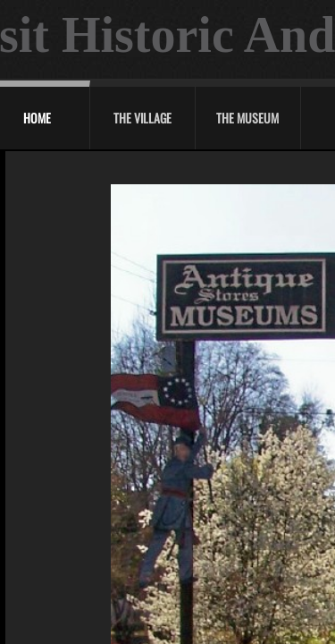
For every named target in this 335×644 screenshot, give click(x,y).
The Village (142, 118)
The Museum (247, 118)
